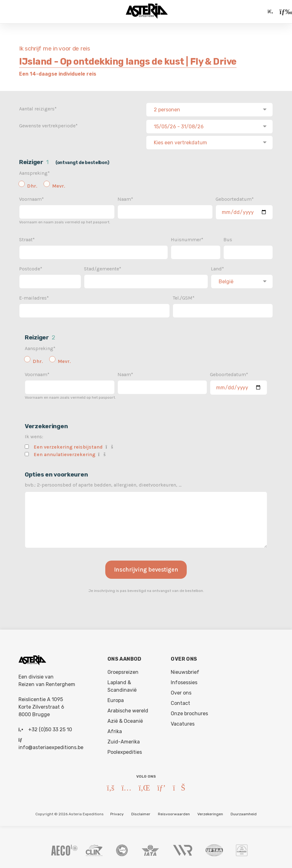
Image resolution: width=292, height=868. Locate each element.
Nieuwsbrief (185, 670)
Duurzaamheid (244, 812)
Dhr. (32, 184)
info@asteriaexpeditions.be (51, 746)
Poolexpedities (125, 750)
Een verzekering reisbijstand (68, 445)
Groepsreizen (123, 670)
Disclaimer (141, 812)
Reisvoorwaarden (174, 812)
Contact (180, 701)
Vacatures (183, 722)
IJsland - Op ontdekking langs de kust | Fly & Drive (128, 61)
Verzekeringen (210, 812)
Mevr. (59, 184)
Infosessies (184, 681)
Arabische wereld (128, 709)
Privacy (117, 812)
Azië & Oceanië (125, 719)
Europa (116, 698)
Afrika (115, 730)
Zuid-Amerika (124, 740)
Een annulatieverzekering (65, 453)
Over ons (181, 691)
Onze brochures (189, 712)
